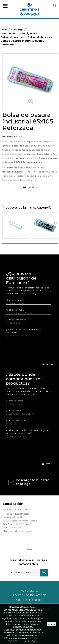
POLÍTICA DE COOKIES (29, 600)
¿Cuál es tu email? (15, 310)
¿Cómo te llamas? (15, 300)
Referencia (9, 136)
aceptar (51, 624)
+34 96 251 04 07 (23, 524)
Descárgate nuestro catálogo (33, 482)
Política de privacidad (29, 595)
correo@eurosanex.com (21, 531)
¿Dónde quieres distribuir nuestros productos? (24, 331)
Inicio (6, 30)
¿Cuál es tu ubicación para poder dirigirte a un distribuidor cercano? (28, 432)
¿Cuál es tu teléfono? (17, 320)
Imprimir (33, 187)
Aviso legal (29, 591)
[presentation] (30, 354)
